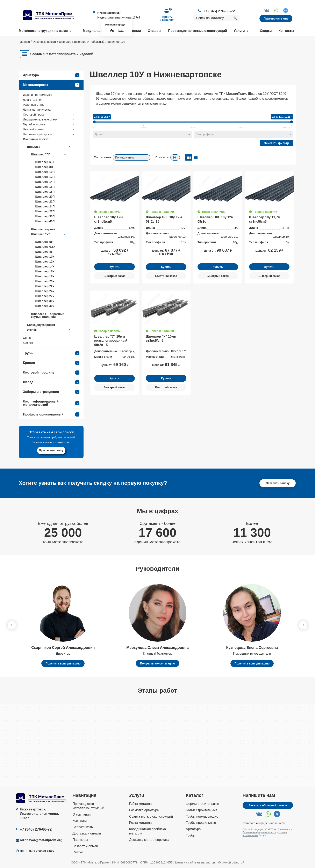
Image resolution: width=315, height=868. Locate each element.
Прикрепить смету (51, 450)
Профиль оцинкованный (51, 414)
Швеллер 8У (44, 252)
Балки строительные (202, 810)
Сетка (49, 338)
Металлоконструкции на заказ (43, 31)
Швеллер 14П (45, 182)
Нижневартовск (110, 13)
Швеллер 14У (45, 266)
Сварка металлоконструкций (151, 816)
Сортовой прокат (49, 115)
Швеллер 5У (44, 242)
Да (112, 30)
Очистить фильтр (276, 143)
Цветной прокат (49, 129)
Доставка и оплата (87, 833)
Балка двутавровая (41, 325)
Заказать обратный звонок (268, 805)
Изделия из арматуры (49, 95)
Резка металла (141, 823)
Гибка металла (141, 804)
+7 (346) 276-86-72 (219, 11)
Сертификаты (83, 827)
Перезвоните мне (276, 19)
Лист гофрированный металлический (51, 403)
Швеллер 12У (45, 262)
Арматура (51, 75)
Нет (121, 30)
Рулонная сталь (49, 105)
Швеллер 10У (45, 257)
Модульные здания (99, 31)
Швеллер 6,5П (45, 162)
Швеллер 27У (45, 296)
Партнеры (80, 840)
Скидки (266, 31)
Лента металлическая (49, 110)
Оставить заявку (278, 483)
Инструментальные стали (49, 119)
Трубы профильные (201, 823)
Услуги (239, 31)
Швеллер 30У (45, 301)
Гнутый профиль (49, 124)
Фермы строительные (202, 804)
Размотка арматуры (144, 810)
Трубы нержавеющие (202, 816)
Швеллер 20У (45, 281)
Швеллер (49, 147)
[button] (303, 625)
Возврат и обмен (85, 846)
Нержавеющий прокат (49, 134)
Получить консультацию (63, 663)
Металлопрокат (51, 85)
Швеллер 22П (45, 201)
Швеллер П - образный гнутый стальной (48, 315)
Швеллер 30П (45, 216)
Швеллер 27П (45, 211)
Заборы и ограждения (51, 392)
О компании (81, 814)
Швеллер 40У (45, 306)
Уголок (49, 330)
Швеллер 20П (45, 197)
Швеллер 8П (44, 167)
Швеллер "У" (49, 234)
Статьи (78, 852)
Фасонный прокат (49, 139)
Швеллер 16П (45, 187)
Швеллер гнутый (43, 229)
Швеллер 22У (45, 286)
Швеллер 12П (45, 177)
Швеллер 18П (45, 192)
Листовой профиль (51, 373)
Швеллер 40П (45, 221)
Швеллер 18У (45, 276)
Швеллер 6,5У (45, 247)
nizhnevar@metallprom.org (41, 840)
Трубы (51, 353)
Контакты (286, 31)
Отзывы (154, 31)
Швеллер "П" (49, 154)
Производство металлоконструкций (198, 31)
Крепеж (49, 343)
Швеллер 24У (45, 291)
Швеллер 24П (45, 206)
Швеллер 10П (45, 172)
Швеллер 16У (45, 271)
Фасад (51, 382)
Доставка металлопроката (149, 840)
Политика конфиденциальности (264, 823)
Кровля (51, 363)
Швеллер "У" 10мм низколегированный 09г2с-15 (111, 341)
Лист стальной (49, 100)
